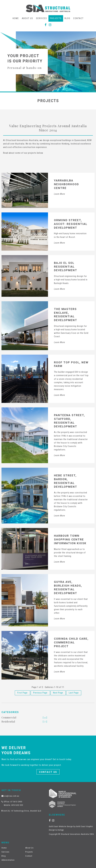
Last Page (74, 693)
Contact (78, 18)
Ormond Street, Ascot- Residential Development (71, 224)
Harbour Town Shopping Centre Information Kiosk (70, 540)
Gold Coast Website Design (61, 826)
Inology (61, 830)
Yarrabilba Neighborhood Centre (66, 184)
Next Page (58, 693)
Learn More (60, 194)
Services (41, 18)
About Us (27, 18)
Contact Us (48, 772)
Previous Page (40, 693)
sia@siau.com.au (12, 796)
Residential (8, 722)
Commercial (9, 717)
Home (16, 18)
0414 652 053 (17, 805)
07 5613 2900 (16, 802)
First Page (22, 693)
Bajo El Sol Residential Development (66, 267)
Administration (8, 860)
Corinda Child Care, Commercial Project (71, 643)
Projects (56, 18)
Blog (67, 18)
